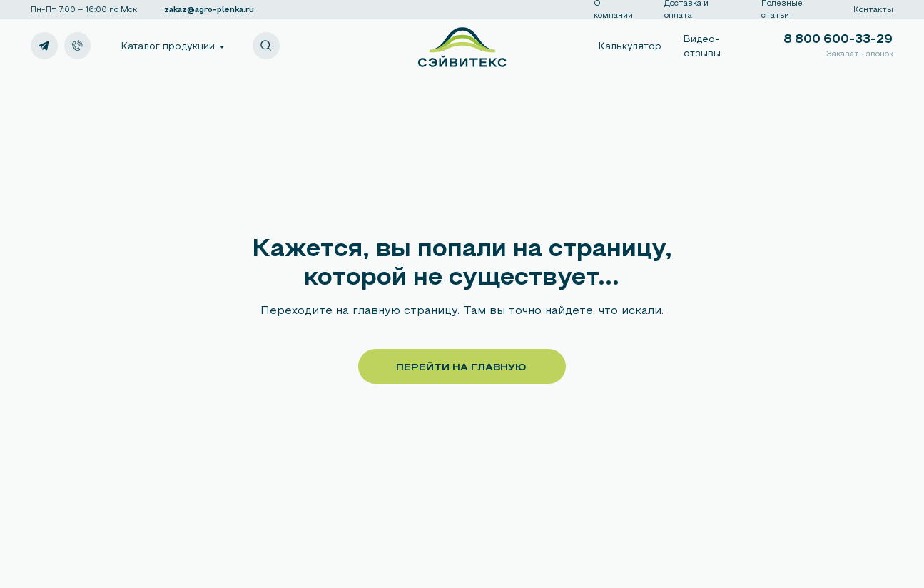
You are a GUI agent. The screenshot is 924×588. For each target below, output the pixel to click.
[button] (857, 55)
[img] (78, 46)
